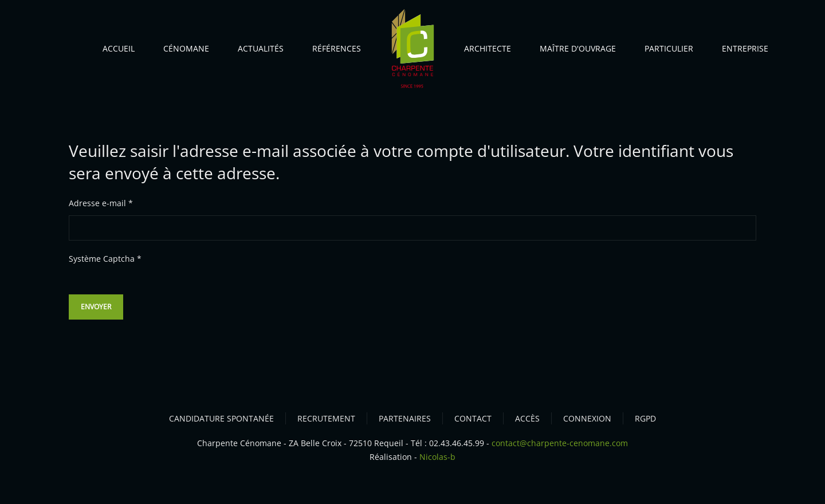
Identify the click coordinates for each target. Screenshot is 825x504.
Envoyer (96, 307)
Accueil (119, 48)
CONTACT (473, 418)
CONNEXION (587, 418)
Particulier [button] (669, 48)
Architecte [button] (488, 48)
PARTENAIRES (405, 418)
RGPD (645, 418)
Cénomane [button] (186, 48)
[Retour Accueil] (412, 51)
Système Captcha (105, 259)
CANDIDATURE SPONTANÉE (221, 418)
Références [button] (337, 48)
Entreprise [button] (745, 48)
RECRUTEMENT (326, 418)
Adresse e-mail (101, 203)
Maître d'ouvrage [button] (578, 48)
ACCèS (527, 418)
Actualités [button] (261, 48)
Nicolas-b (437, 457)
